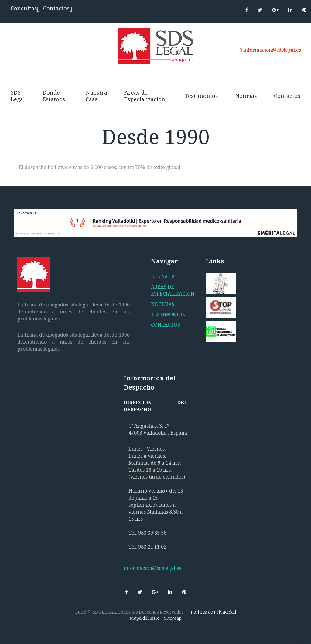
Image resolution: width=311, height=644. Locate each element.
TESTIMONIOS (168, 315)
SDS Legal (18, 96)
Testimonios (201, 96)
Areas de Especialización (145, 96)
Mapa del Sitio (145, 618)
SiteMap (173, 618)
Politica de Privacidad (213, 612)
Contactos (56, 8)
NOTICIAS (163, 304)
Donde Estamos (54, 96)
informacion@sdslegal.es (272, 50)
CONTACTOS (166, 325)
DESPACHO (164, 277)
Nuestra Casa (96, 96)
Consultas (24, 8)
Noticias (246, 96)
